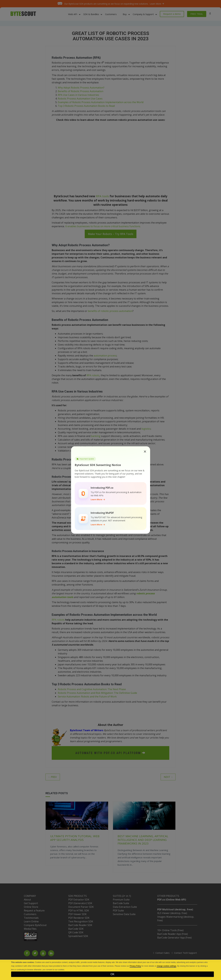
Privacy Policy (135, 966)
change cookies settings (166, 966)
